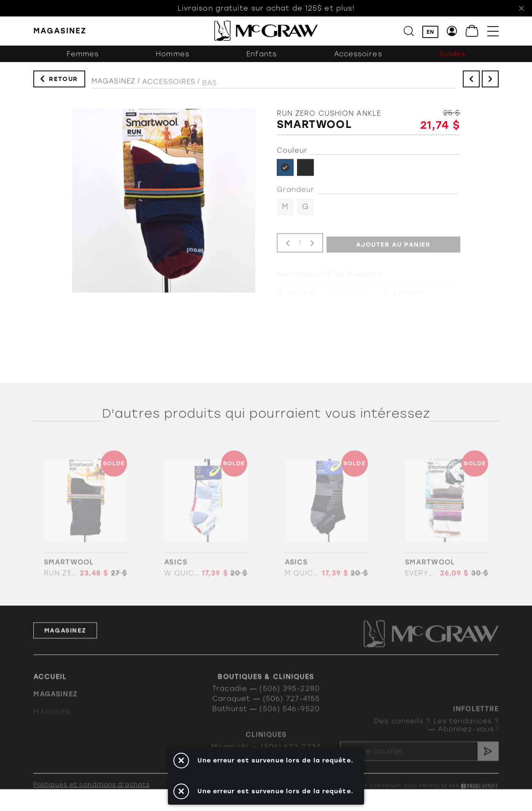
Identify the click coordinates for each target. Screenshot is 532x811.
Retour (63, 81)
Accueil (50, 687)
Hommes (173, 59)
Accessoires (358, 59)
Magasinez (113, 86)
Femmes (83, 59)
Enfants (262, 59)
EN (430, 32)
